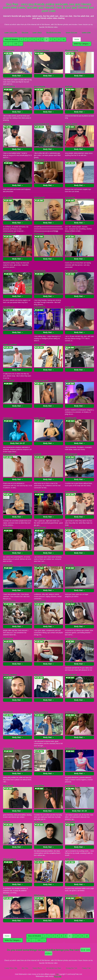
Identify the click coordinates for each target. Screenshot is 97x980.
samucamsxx (9, 748)
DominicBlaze (40, 638)
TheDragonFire (9, 233)
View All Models (11, 39)
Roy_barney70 (40, 748)
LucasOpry (8, 528)
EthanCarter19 (9, 454)
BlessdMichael (71, 454)
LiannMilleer (39, 785)
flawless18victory (72, 160)
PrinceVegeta (40, 86)
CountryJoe (70, 197)
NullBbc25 (7, 271)
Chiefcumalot (9, 50)
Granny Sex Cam (71, 32)
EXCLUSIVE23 (40, 528)
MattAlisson (70, 785)
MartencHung (40, 271)
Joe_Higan (38, 822)
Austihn (68, 344)
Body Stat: (17, 76)
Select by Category (82, 44)
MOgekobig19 (40, 601)
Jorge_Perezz (40, 418)
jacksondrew (70, 748)
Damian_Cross (71, 638)
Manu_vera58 (9, 380)
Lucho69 (38, 454)
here (57, 974)
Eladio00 (69, 86)
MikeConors (39, 895)
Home (77, 39)
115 (16, 44)
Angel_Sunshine (10, 344)
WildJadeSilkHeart (42, 50)
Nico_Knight (8, 785)
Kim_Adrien (8, 197)
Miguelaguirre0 (71, 895)
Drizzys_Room (71, 124)
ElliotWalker (70, 822)
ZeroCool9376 (9, 86)
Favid (5, 895)
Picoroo (6, 160)
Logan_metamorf (41, 380)
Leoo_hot (69, 601)
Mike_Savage (40, 491)
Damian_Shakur (41, 565)
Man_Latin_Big (71, 271)
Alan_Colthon (71, 380)
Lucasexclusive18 (41, 124)
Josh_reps (69, 859)
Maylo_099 (69, 307)
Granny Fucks (37, 32)
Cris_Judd (38, 675)
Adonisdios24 (71, 675)
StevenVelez (8, 565)
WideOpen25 (39, 197)
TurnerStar (69, 565)
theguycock (39, 233)
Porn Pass (25, 32)
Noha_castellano (41, 712)
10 (64, 39)
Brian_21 (69, 528)
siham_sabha (40, 344)
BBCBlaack (8, 712)
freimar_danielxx (10, 675)
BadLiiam (7, 491)
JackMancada (71, 418)
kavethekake (39, 160)
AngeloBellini (40, 307)
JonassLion (8, 418)
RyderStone (8, 638)
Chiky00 (6, 822)
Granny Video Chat (11, 32)
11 (6, 44)
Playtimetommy (71, 50)
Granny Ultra (86, 32)
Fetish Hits (58, 976)
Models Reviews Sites (54, 32)
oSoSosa (7, 124)
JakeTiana (38, 859)
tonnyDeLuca (9, 307)
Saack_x (68, 233)
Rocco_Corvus (9, 601)
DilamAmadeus (9, 859)
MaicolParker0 (71, 491)
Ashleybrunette (71, 712)
